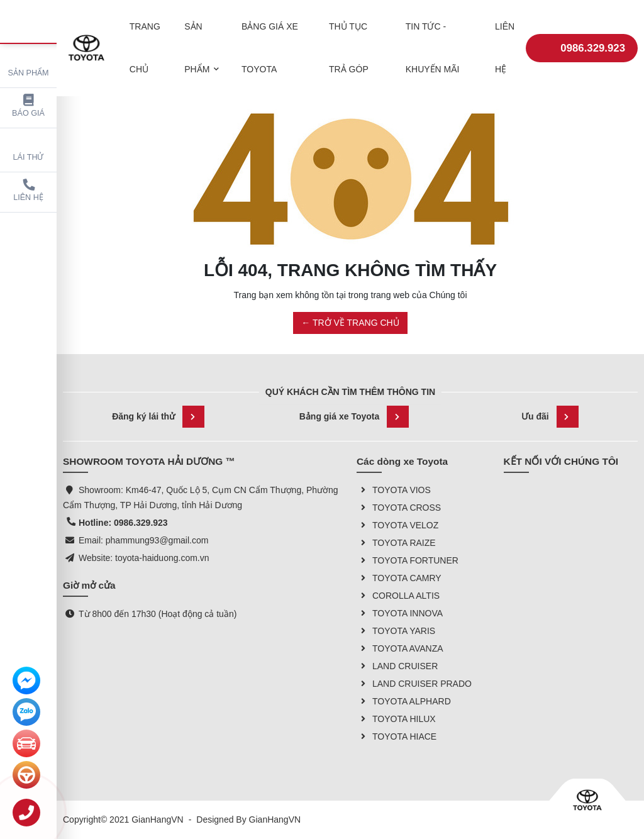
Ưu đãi (550, 417)
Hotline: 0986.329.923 (123, 523)
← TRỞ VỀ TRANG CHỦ (350, 323)
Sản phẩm (29, 64)
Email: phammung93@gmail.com (143, 540)
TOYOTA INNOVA (400, 613)
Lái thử (29, 148)
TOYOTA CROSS (399, 508)
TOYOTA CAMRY (399, 578)
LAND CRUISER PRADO (414, 684)
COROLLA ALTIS (398, 596)
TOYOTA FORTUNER (408, 560)
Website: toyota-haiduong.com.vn (144, 558)
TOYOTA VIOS (394, 490)
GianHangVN (275, 820)
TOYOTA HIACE (397, 736)
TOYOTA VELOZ (397, 525)
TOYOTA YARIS (396, 631)
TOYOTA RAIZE (396, 543)
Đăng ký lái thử (158, 417)
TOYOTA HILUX (396, 719)
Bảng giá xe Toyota (354, 417)
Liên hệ (28, 190)
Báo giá (28, 106)
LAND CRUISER (397, 666)
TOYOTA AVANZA (400, 648)
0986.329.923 (582, 43)
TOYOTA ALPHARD (404, 701)
